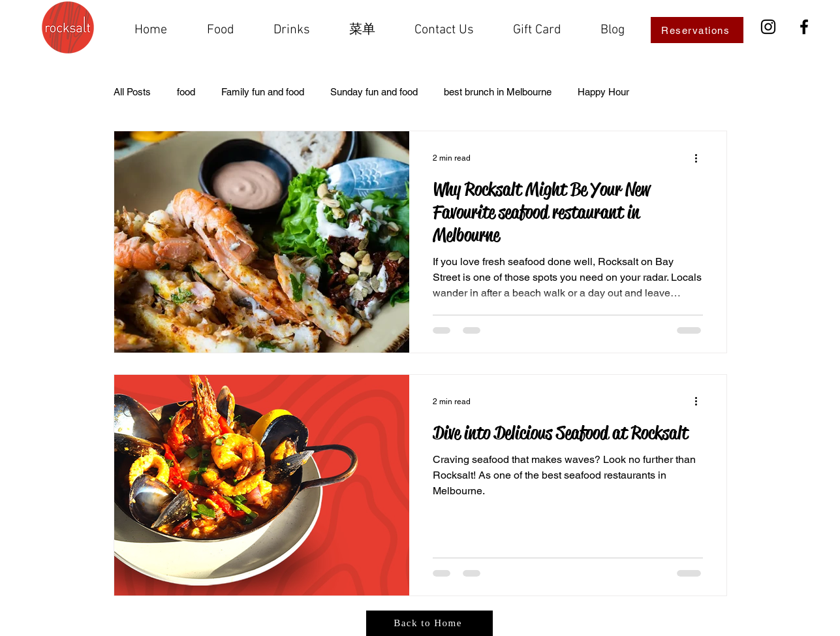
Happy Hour (603, 92)
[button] (363, 30)
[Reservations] (697, 30)
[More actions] (701, 158)
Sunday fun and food (374, 92)
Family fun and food (263, 92)
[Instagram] (768, 27)
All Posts (132, 92)
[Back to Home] (429, 623)
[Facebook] (804, 27)
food (186, 92)
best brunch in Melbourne (498, 92)
